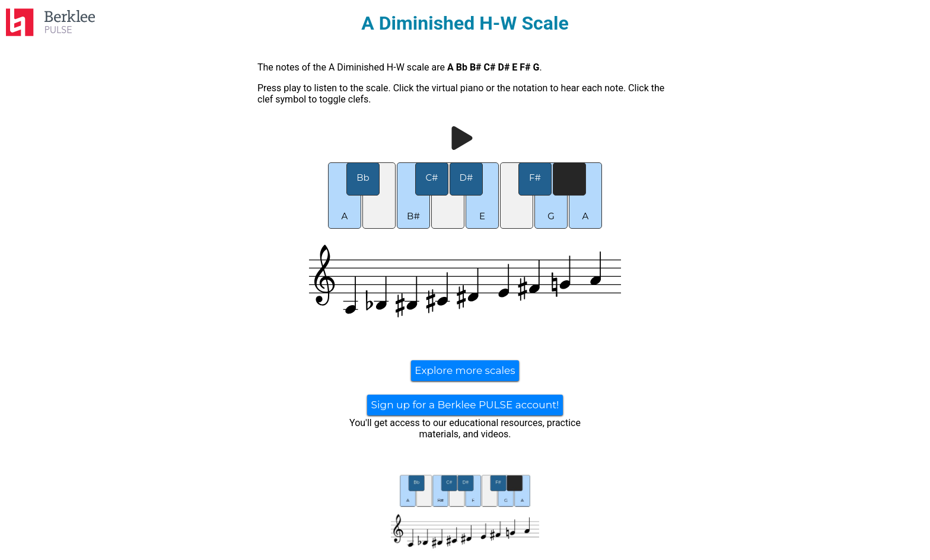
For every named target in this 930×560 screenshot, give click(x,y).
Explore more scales (465, 370)
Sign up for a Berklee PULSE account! (465, 405)
